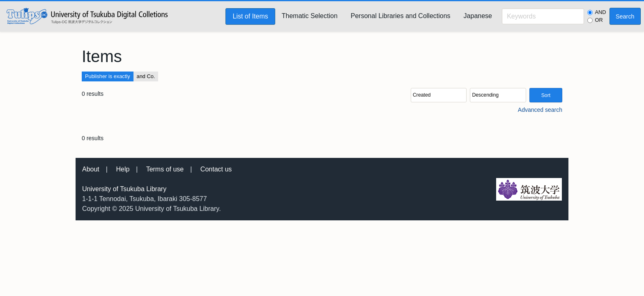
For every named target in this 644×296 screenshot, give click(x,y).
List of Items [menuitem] (250, 16)
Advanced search (540, 110)
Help (123, 169)
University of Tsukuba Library (124, 189)
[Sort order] (498, 95)
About (91, 169)
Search (625, 16)
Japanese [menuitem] (478, 16)
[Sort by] (439, 95)
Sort (546, 95)
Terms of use (165, 169)
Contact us (216, 169)
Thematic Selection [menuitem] (310, 16)
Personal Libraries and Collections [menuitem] (401, 16)
